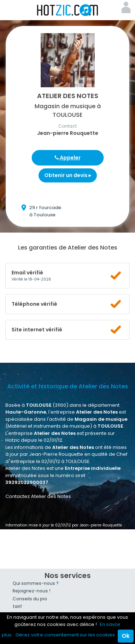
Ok (126, 636)
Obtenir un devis (68, 175)
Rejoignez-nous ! (31, 591)
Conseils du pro (30, 599)
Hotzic (68, 10)
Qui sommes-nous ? (36, 583)
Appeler (68, 158)
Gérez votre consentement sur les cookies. (66, 635)
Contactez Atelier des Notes (38, 496)
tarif (17, 606)
